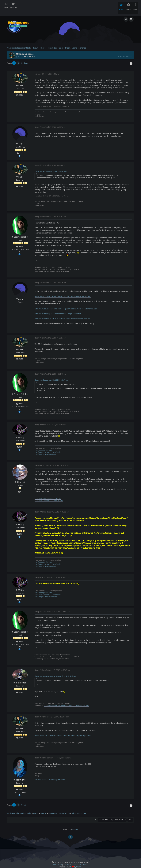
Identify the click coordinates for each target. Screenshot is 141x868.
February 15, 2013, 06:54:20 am (53, 752)
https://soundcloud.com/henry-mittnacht (50, 774)
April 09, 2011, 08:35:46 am (50, 160)
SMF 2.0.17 (57, 859)
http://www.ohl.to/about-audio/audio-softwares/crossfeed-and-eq (62, 313)
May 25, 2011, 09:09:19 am (50, 419)
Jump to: (94, 814)
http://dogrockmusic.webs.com (46, 448)
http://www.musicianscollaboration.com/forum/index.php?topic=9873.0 (64, 730)
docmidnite (21, 774)
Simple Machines (81, 859)
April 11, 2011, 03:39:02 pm (50, 211)
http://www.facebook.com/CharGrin (48, 493)
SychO (79, 861)
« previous (123, 51)
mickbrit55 (21, 677)
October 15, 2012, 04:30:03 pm (52, 664)
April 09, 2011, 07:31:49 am (47, 68)
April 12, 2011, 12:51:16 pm (50, 368)
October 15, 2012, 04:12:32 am (52, 506)
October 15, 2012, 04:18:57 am (52, 572)
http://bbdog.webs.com (43, 444)
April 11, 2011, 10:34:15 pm (50, 277)
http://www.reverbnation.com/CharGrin (49, 495)
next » (130, 51)
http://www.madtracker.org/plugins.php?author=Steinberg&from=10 (63, 291)
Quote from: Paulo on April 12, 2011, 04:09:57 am (51, 374)
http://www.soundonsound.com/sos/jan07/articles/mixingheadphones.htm (66, 303)
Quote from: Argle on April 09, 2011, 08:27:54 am (51, 166)
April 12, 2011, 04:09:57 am (50, 332)
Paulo (20, 51)
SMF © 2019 (68, 859)
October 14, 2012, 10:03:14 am (52, 460)
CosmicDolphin (21, 231)
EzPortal (75, 824)
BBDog (21, 432)
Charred (21, 476)
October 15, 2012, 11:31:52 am (52, 606)
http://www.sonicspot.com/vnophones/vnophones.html (58, 308)
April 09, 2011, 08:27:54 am (50, 122)
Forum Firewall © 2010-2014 (76, 863)
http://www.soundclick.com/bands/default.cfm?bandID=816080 (67, 700)
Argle (21, 138)
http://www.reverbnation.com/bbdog (48, 446)
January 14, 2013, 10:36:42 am (52, 711)
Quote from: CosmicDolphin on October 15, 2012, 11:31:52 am (55, 670)
